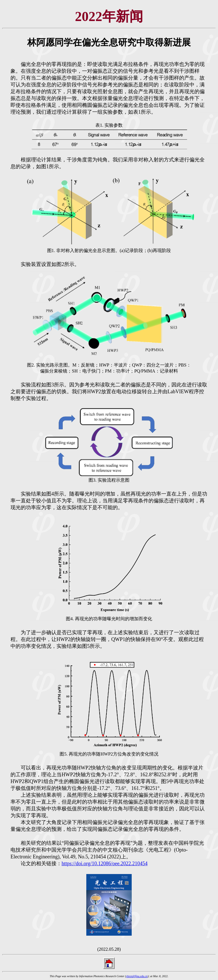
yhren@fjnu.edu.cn (137, 976)
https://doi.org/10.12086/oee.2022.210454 (105, 864)
